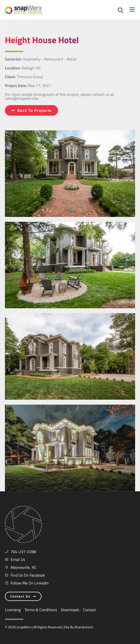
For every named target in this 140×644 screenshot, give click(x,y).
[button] (121, 10)
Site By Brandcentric (78, 627)
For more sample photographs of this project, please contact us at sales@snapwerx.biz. (59, 96)
